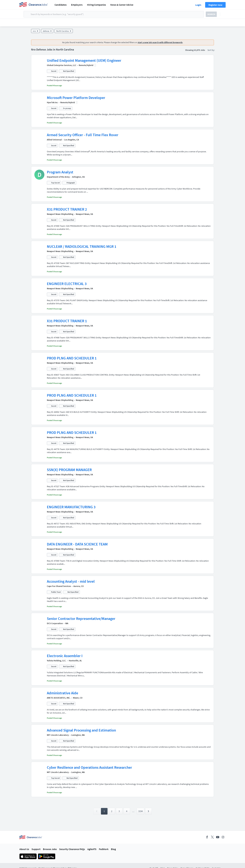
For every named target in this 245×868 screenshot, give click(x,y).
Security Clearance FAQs (72, 849)
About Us (24, 849)
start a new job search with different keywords (160, 42)
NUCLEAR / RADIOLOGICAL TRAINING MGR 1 (82, 246)
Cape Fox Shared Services (59, 586)
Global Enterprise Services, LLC (62, 65)
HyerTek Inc (52, 102)
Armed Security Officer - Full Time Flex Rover (83, 135)
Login (198, 5)
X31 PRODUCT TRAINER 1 (67, 321)
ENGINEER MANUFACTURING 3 (71, 507)
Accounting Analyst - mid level (71, 581)
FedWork (104, 849)
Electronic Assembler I (65, 656)
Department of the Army (58, 177)
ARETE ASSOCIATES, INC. (59, 698)
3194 (140, 811)
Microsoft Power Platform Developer (76, 98)
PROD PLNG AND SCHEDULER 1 (72, 358)
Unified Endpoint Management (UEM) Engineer (84, 60)
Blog (113, 849)
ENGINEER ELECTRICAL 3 (67, 284)
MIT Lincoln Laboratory (58, 735)
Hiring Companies (96, 5)
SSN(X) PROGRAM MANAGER (69, 470)
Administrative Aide (62, 693)
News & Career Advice (122, 5)
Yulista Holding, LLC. (57, 661)
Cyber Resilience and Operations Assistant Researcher (89, 767)
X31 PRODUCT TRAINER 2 (67, 209)
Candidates (61, 5)
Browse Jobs (50, 849)
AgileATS (92, 849)
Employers (77, 5)
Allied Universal (54, 140)
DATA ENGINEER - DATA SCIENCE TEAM (77, 544)
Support (36, 849)
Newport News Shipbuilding (60, 214)
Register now (215, 5)
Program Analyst (60, 172)
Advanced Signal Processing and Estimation (81, 730)
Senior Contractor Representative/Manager (81, 619)
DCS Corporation (55, 623)
